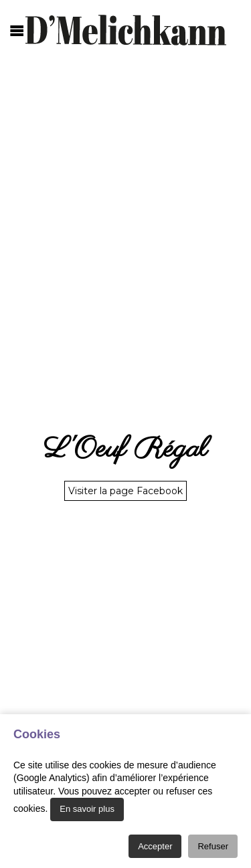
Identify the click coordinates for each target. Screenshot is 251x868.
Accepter (155, 846)
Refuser (213, 846)
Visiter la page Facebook (125, 491)
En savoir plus (87, 809)
